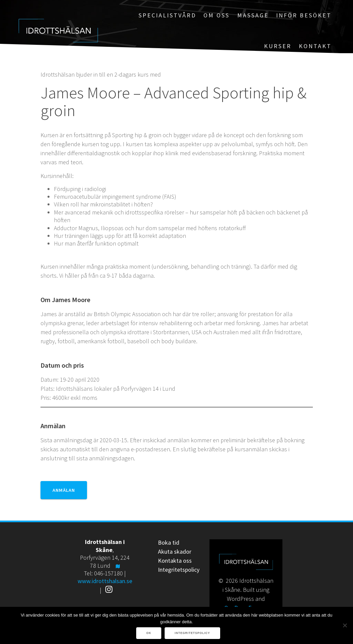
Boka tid (169, 542)
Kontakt (315, 46)
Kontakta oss (175, 561)
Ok (149, 633)
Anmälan (64, 490)
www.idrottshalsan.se (105, 581)
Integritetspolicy (179, 570)
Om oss (216, 15)
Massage (253, 15)
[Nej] (345, 625)
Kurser (278, 46)
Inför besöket (304, 15)
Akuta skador (175, 551)
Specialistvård (167, 15)
